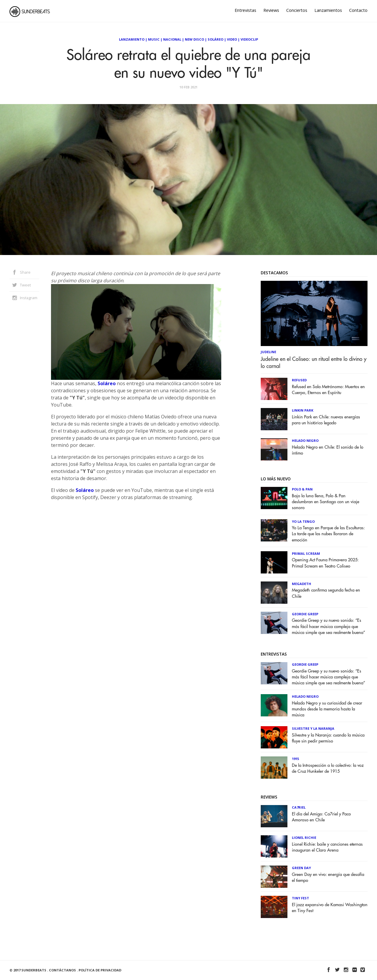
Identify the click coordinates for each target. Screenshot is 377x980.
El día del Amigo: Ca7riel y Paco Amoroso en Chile (321, 817)
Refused (299, 380)
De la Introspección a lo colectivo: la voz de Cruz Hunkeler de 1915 (328, 768)
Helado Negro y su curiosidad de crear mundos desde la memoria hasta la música (327, 709)
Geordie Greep (305, 614)
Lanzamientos (328, 10)
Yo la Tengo (303, 521)
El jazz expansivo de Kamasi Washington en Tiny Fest (330, 908)
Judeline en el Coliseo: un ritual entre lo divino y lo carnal (314, 363)
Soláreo (215, 39)
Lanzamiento (132, 39)
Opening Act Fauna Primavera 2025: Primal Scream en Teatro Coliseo (325, 563)
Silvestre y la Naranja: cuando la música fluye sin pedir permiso (328, 738)
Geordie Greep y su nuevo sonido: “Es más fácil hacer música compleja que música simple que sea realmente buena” (329, 626)
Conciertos (297, 10)
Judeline (268, 352)
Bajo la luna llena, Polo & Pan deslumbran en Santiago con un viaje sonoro (326, 502)
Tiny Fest (300, 898)
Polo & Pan (302, 489)
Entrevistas (245, 10)
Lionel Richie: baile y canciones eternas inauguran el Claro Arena (327, 847)
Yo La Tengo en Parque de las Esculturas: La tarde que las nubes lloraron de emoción (328, 534)
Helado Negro (305, 440)
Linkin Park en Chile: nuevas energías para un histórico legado (326, 420)
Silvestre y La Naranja (313, 728)
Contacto (358, 10)
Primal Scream (306, 553)
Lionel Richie (304, 838)
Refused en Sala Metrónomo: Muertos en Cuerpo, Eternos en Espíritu (328, 390)
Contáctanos (62, 970)
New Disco (194, 39)
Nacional (172, 39)
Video (232, 39)
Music (154, 39)
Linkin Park (303, 410)
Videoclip (249, 39)
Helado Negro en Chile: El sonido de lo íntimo (328, 450)
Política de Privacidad (100, 970)
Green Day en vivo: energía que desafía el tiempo (328, 878)
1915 (295, 759)
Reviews (271, 10)
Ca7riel (299, 807)
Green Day (301, 868)
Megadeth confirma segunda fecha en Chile (326, 593)
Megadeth (302, 584)
